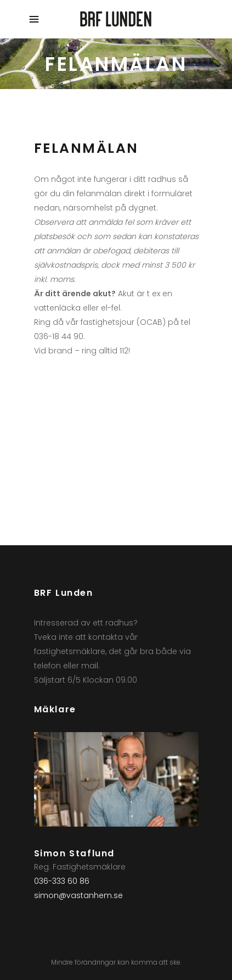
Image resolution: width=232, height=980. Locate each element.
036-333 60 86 (62, 881)
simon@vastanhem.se (78, 895)
